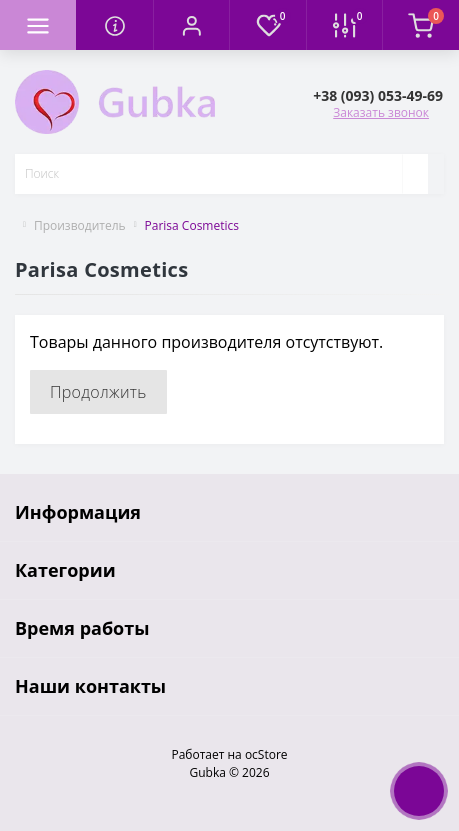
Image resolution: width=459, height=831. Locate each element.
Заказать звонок (381, 112)
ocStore (266, 754)
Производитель (80, 225)
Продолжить (98, 392)
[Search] (415, 174)
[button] (191, 25)
